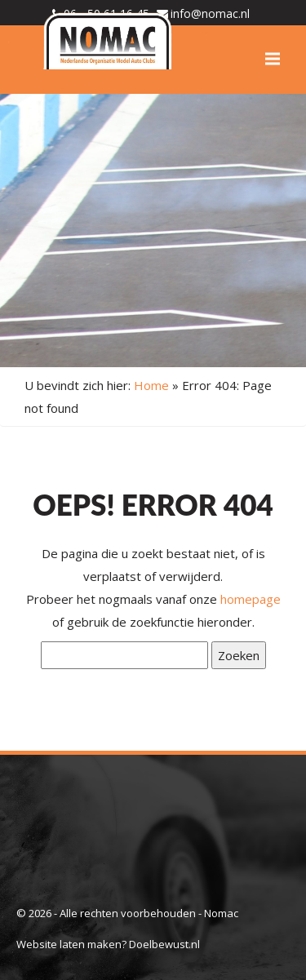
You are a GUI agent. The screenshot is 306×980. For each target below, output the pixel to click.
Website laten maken (69, 944)
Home (151, 385)
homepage (251, 599)
